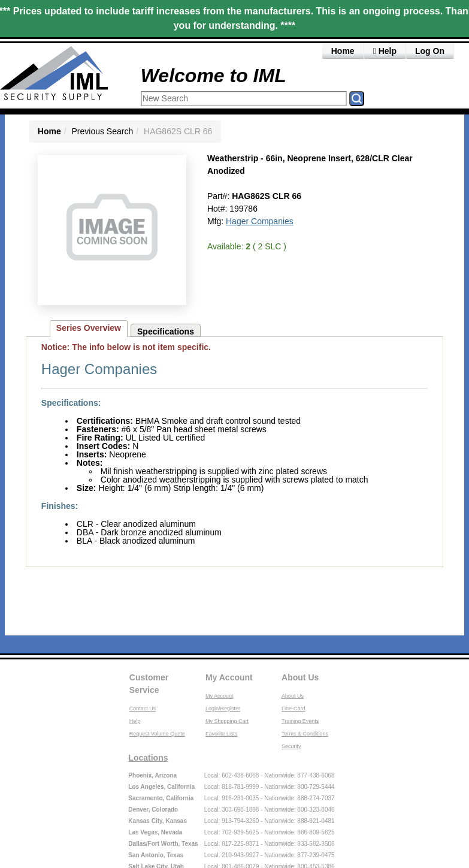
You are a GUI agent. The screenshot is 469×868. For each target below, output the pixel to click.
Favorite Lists (222, 734)
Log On (430, 51)
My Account (229, 677)
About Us (300, 677)
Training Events (300, 721)
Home (343, 51)
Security (291, 746)
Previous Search (103, 131)
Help (385, 51)
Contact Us (143, 709)
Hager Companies (260, 221)
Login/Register (223, 709)
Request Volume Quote (157, 734)
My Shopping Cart (227, 721)
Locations (148, 758)
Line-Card (293, 709)
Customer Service (149, 684)
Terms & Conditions (305, 734)
